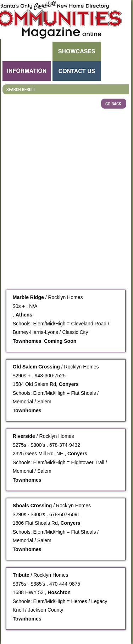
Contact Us (77, 71)
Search (27, 51)
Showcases (77, 51)
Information (27, 71)
